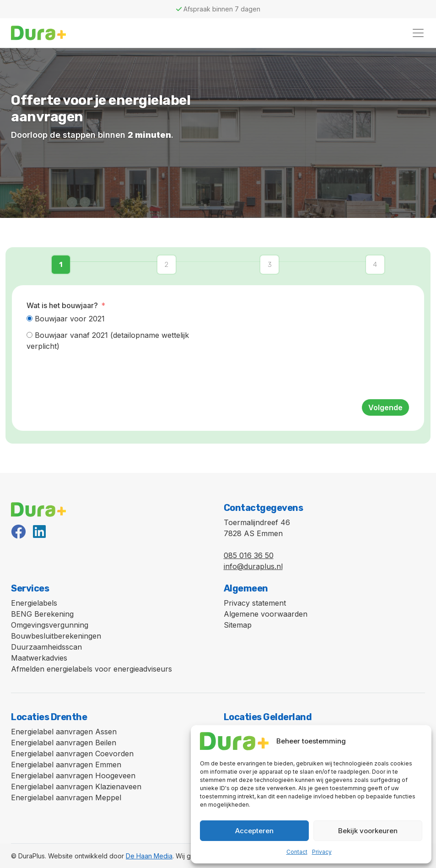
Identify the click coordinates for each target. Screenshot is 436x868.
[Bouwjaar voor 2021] (30, 318)
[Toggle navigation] (418, 33)
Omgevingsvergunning (50, 625)
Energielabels (34, 603)
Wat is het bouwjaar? (62, 305)
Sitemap (238, 625)
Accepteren (254, 831)
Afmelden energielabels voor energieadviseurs (92, 669)
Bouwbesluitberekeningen (56, 636)
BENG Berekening (42, 614)
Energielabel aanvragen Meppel (66, 797)
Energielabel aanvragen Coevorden (72, 754)
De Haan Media (149, 856)
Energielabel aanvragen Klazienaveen (76, 787)
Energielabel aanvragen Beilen (64, 743)
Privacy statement (255, 603)
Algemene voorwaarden (266, 614)
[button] (63, 265)
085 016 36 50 (249, 555)
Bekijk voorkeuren (368, 831)
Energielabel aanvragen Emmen (66, 765)
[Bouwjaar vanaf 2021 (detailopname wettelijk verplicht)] (30, 335)
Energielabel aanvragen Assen (64, 732)
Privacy (322, 852)
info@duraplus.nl (253, 566)
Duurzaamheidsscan (46, 647)
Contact (297, 852)
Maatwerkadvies (39, 658)
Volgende (385, 407)
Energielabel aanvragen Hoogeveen (73, 776)
